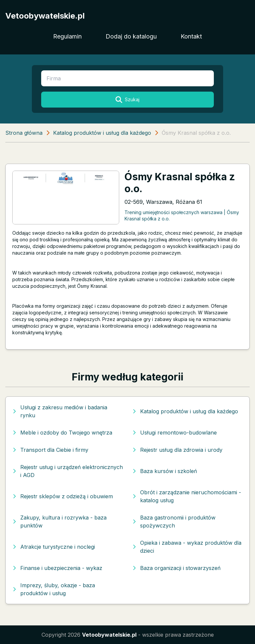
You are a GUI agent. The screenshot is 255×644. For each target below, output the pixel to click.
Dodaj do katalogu (131, 36)
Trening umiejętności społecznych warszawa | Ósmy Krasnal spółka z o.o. (182, 215)
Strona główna (24, 133)
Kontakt (191, 36)
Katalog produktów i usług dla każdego (102, 133)
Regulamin (67, 36)
